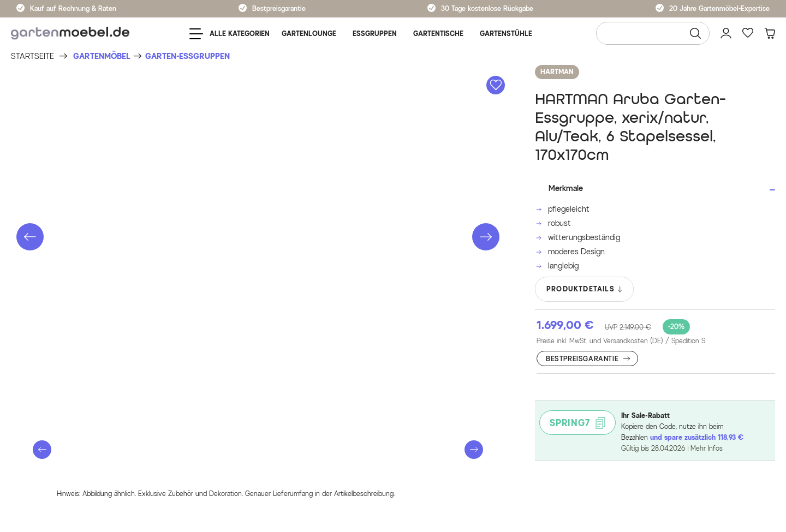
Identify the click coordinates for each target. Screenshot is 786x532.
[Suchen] (695, 33)
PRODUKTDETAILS (585, 289)
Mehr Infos (707, 448)
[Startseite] (32, 56)
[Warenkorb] (770, 33)
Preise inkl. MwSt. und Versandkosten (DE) (621, 341)
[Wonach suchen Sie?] (653, 33)
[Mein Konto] (726, 33)
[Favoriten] (748, 33)
